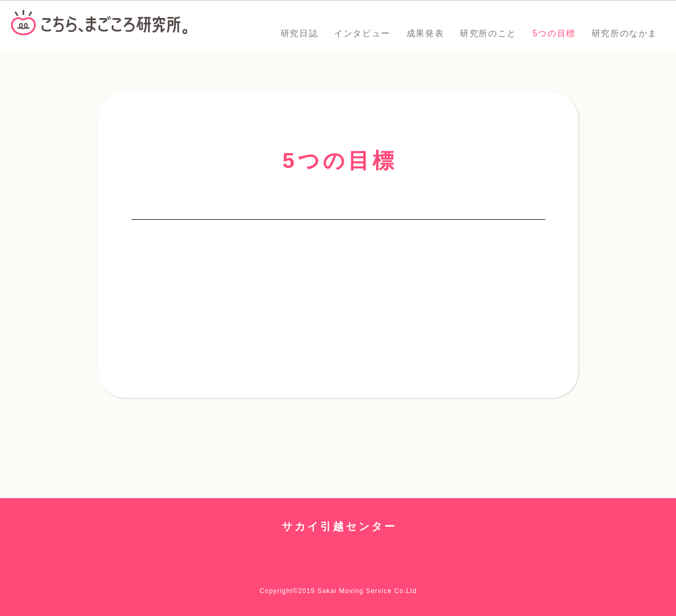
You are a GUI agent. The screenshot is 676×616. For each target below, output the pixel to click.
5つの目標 (554, 33)
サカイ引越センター (339, 526)
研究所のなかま (625, 33)
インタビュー (362, 33)
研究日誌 (299, 33)
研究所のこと (488, 33)
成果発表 (425, 33)
